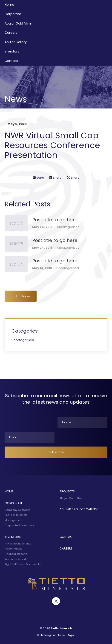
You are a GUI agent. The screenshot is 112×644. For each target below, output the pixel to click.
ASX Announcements (18, 544)
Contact (11, 61)
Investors (12, 51)
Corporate (13, 14)
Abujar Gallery (16, 42)
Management (13, 520)
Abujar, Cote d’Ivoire (72, 498)
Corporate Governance (19, 525)
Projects (67, 491)
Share (56, 178)
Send (38, 178)
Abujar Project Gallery (79, 509)
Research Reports (16, 559)
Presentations (14, 549)
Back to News (21, 296)
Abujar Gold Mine (18, 23)
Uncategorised (68, 227)
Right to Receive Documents (23, 564)
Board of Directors (16, 515)
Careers (11, 33)
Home (9, 5)
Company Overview (17, 510)
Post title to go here (55, 220)
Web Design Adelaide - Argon (56, 635)
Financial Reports (16, 554)
